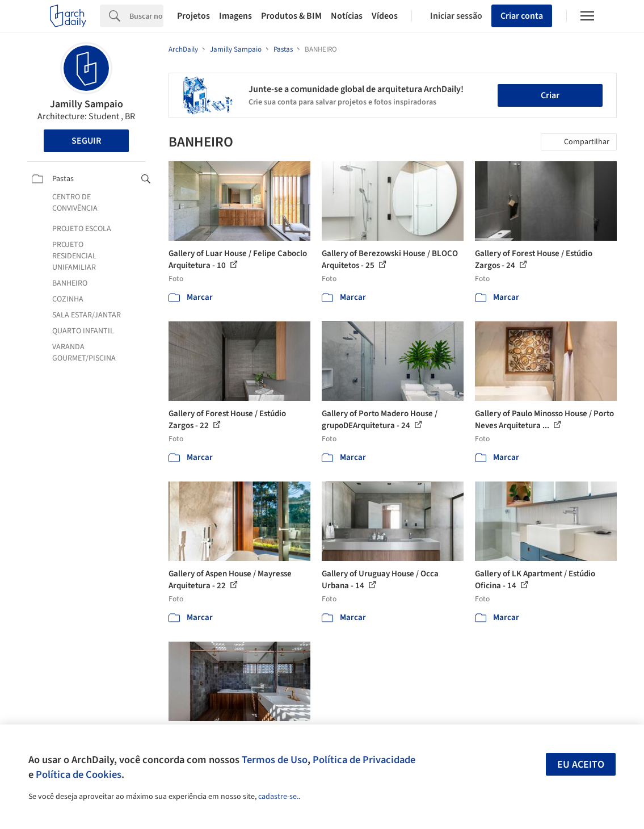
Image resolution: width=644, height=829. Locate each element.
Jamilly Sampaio (87, 104)
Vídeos (385, 16)
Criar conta (522, 16)
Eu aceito (581, 765)
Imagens (235, 16)
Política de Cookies (79, 774)
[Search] (146, 16)
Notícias (347, 16)
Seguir (86, 141)
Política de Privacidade (364, 760)
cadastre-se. (278, 797)
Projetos (193, 16)
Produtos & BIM (291, 16)
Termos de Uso (275, 760)
